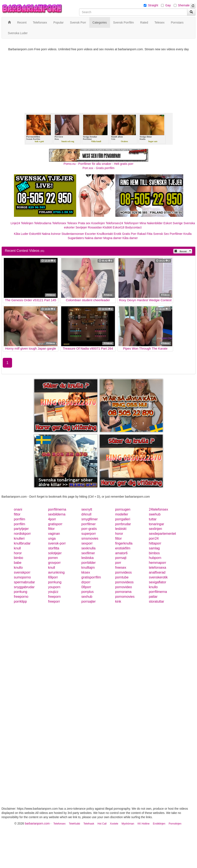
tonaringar (156, 524)
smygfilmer (90, 519)
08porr (86, 587)
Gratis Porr (129, 234)
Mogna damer (112, 238)
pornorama (123, 592)
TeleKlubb (75, 824)
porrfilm (20, 519)
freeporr (54, 601)
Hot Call (102, 824)
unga (52, 538)
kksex (86, 572)
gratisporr (55, 524)
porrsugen (123, 509)
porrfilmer (89, 524)
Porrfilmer (176, 234)
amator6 (121, 553)
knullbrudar (22, 543)
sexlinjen (155, 529)
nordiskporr (22, 534)
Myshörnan (128, 824)
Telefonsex (59, 223)
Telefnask (89, 824)
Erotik (117, 234)
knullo (18, 568)
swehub (155, 514)
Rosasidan (95, 227)
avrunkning (56, 572)
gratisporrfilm (91, 577)
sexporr (87, 543)
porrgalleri (123, 519)
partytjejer (21, 529)
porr (118, 563)
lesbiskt (121, 529)
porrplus (88, 592)
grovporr (54, 563)
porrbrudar (123, 524)
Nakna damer (94, 238)
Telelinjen (27, 223)
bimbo (19, 558)
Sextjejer (81, 227)
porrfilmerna (57, 509)
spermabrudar (25, 582)
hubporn (155, 558)
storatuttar (156, 601)
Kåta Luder (21, 234)
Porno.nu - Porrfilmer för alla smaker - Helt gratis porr (99, 164)
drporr (86, 582)
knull (17, 548)
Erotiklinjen (159, 824)
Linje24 (15, 223)
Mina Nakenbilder (151, 223)
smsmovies (90, 538)
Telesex (72, 223)
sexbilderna (57, 514)
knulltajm (88, 568)
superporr (89, 534)
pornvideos (123, 572)
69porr (53, 577)
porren (53, 558)
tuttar (153, 519)
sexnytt (87, 509)
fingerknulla (124, 543)
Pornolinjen (175, 824)
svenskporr (22, 572)
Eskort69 (35, 234)
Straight (153, 5)
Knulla (187, 234)
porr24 (154, 538)
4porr (52, 519)
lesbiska (88, 558)
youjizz (53, 592)
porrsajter (89, 601)
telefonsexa (157, 568)
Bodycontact (133, 227)
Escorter (90, 234)
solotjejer (55, 553)
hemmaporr (157, 563)
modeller (122, 514)
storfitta (54, 548)
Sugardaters (76, 238)
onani (18, 509)
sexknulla (89, 548)
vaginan (54, 534)
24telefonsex (158, 509)
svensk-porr (57, 543)
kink (118, 601)
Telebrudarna (43, 223)
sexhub (87, 597)
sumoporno (22, 577)
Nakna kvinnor (51, 234)
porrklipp (20, 601)
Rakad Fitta (145, 234)
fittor (17, 514)
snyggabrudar (24, 587)
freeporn (54, 597)
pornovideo (123, 587)
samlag (154, 548)
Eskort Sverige (173, 223)
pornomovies (125, 597)
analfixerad (157, 572)
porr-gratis (89, 529)
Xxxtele (114, 824)
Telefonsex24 (114, 223)
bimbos (154, 553)
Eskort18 (119, 227)
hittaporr (155, 543)
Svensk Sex (161, 234)
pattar (153, 597)
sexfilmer (88, 553)
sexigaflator (157, 582)
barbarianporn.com (37, 823)
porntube (122, 577)
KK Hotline (144, 824)
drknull (86, 514)
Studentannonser (73, 234)
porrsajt (121, 558)
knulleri (19, 538)
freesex (121, 568)
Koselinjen (98, 223)
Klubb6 (107, 227)
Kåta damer (130, 238)
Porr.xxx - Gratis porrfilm (98, 168)
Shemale (184, 5)
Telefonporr (131, 223)
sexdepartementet (162, 534)
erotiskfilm (123, 548)
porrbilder (89, 563)
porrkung (55, 582)
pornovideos (124, 582)
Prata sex (84, 223)
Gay (168, 5)
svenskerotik (158, 577)
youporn (54, 587)
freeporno (21, 597)
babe (18, 563)
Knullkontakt (105, 234)
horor (119, 534)
